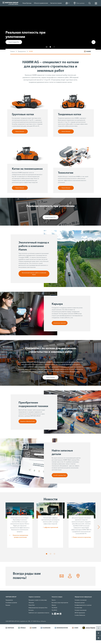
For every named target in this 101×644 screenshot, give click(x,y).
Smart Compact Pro (14, 42)
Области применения (41, 3)
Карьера (8, 606)
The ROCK (54, 611)
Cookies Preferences (80, 616)
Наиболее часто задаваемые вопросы (39, 613)
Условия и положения (81, 601)
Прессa (54, 601)
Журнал (54, 606)
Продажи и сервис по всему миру (38, 601)
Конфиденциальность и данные (83, 606)
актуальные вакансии (60, 323)
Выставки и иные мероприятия (60, 603)
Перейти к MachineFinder (28, 422)
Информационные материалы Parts (38, 608)
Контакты (31, 611)
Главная (12, 51)
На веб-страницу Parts (60, 476)
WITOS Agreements (80, 613)
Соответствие (78, 608)
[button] (93, 42)
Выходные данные (80, 603)
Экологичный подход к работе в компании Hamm (34, 274)
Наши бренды (27, 3)
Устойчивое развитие (11, 603)
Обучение (31, 603)
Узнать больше (20, 132)
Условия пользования (81, 611)
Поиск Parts (32, 606)
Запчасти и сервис (56, 3)
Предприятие (22, 51)
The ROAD (54, 608)
